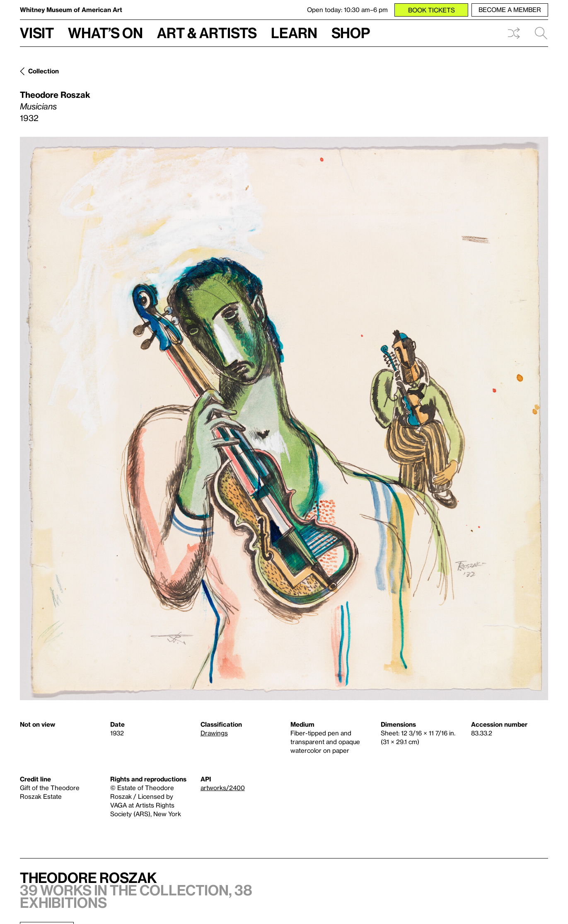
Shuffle (514, 33)
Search (541, 33)
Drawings (214, 733)
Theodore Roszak (55, 95)
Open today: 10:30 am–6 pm (347, 10)
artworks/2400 (223, 788)
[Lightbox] (284, 418)
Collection (44, 71)
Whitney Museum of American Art (71, 10)
